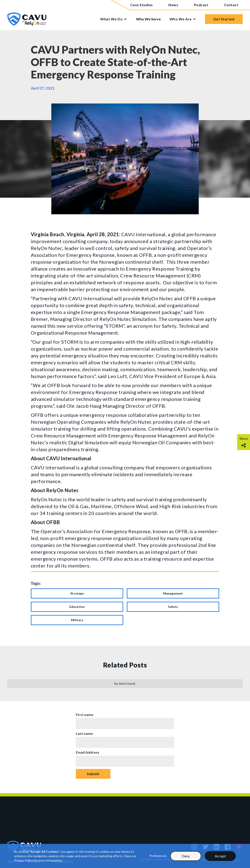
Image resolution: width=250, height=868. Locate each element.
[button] (116, 19)
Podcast (201, 5)
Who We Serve (148, 19)
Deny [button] (186, 856)
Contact (231, 5)
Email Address (88, 752)
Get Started (224, 19)
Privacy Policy (24, 860)
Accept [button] (220, 856)
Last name (84, 733)
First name (85, 715)
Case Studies (142, 5)
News (173, 5)
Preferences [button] (158, 856)
